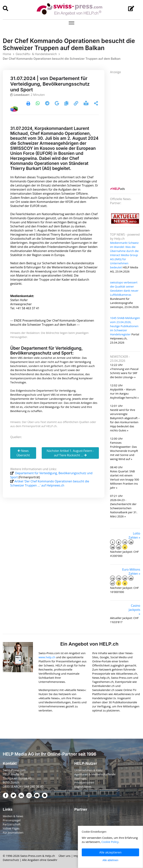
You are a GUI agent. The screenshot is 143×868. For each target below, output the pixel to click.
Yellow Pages (11, 828)
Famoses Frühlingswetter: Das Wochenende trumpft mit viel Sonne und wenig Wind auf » (124, 451)
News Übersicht (23, 453)
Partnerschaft (12, 824)
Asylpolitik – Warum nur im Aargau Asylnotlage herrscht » (124, 393)
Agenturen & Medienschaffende (95, 774)
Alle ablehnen (111, 860)
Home (7, 54)
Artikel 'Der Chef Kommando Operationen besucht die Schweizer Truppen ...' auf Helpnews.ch (50, 483)
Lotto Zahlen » (134, 535)
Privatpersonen (84, 782)
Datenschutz (11, 860)
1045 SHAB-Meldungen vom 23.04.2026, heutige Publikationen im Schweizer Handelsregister (125, 326)
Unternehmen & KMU (88, 770)
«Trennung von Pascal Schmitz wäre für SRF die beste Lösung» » (124, 373)
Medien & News (13, 816)
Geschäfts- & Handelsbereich (36, 54)
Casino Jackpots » (134, 610)
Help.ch (50, 856)
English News (83, 786)
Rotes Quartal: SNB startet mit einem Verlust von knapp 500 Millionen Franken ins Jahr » (125, 479)
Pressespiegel (12, 820)
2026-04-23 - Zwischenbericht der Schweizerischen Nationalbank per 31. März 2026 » (124, 508)
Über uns (64, 856)
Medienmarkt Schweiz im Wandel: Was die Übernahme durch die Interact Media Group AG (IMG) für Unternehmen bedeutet (124, 255)
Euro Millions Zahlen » (131, 572)
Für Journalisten (13, 832)
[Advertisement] (127, 130)
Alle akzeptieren (111, 852)
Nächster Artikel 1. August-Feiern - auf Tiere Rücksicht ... (70, 453)
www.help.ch (47, 657)
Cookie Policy (110, 842)
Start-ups (80, 778)
